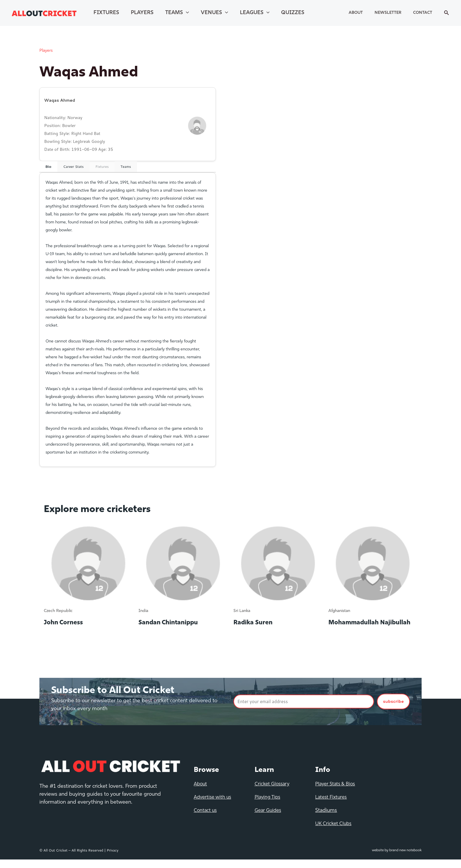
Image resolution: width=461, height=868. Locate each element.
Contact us (206, 819)
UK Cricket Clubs (335, 832)
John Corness (66, 623)
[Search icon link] (447, 13)
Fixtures (105, 13)
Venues (202, 13)
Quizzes (273, 13)
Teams (168, 13)
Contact (426, 13)
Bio (48, 167)
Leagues (239, 13)
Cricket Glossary (273, 793)
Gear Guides (269, 819)
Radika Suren (256, 623)
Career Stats (74, 167)
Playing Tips (269, 806)
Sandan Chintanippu (173, 623)
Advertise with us (214, 806)
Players (137, 13)
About (370, 13)
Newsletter (397, 13)
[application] (177, 13)
